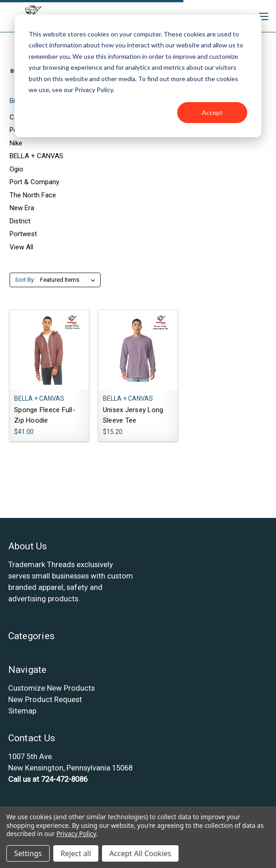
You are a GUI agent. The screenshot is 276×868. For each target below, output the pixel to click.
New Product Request (45, 699)
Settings (28, 853)
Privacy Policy (76, 834)
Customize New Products (51, 688)
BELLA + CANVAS (36, 156)
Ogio (16, 169)
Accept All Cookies (140, 853)
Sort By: (25, 280)
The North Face (33, 195)
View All (21, 247)
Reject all (76, 853)
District (20, 221)
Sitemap (22, 711)
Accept (212, 112)
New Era (22, 208)
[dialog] (138, 76)
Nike (16, 143)
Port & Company (34, 182)
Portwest (23, 234)
